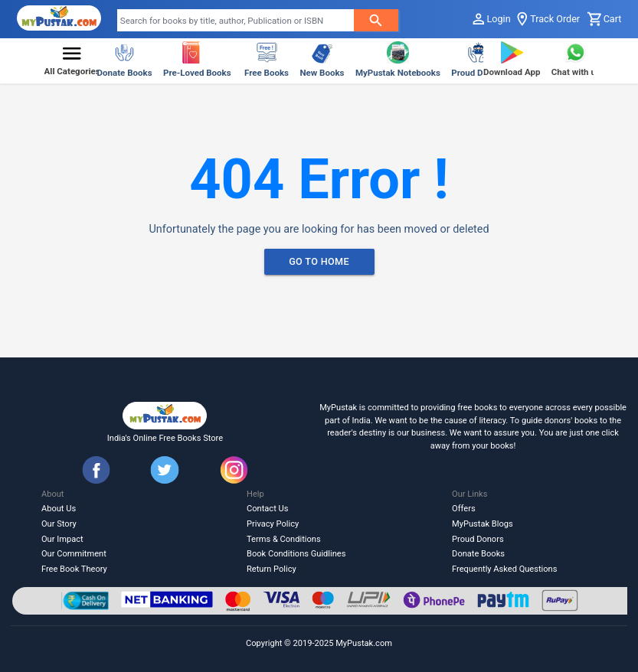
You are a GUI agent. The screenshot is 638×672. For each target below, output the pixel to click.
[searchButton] (376, 20)
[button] (72, 61)
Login (491, 19)
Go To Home (319, 262)
